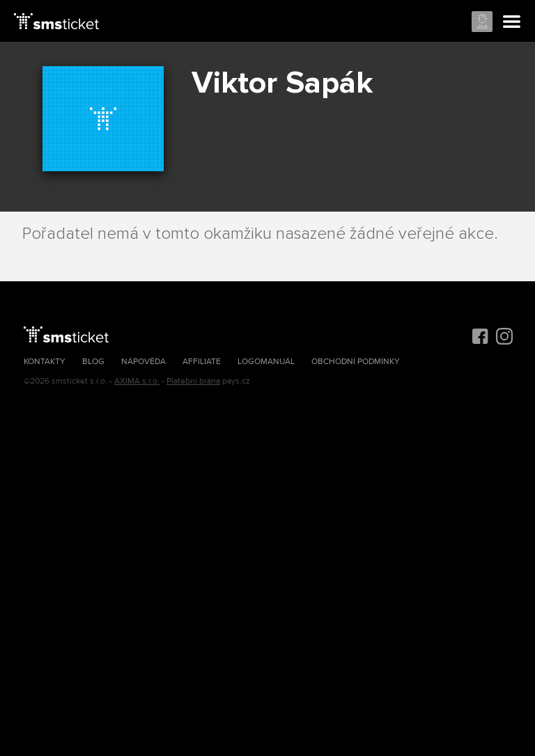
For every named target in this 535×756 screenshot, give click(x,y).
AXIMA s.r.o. (137, 381)
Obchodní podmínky (356, 362)
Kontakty (45, 362)
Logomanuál (266, 362)
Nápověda (144, 362)
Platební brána (193, 381)
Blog (93, 362)
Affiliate (202, 362)
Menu (512, 22)
